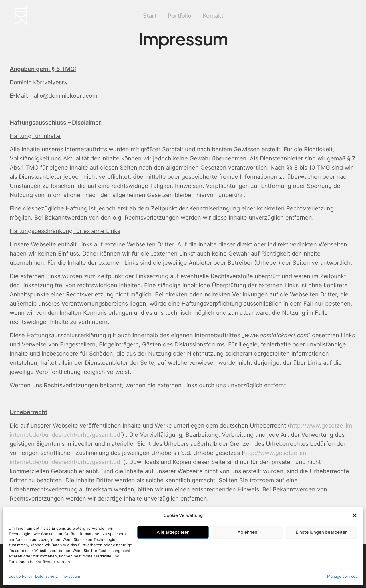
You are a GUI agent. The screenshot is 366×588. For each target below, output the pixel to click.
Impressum (70, 576)
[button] (355, 515)
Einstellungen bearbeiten (322, 532)
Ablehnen (247, 532)
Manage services (342, 576)
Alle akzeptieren (173, 532)
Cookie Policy (20, 576)
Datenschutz (46, 576)
